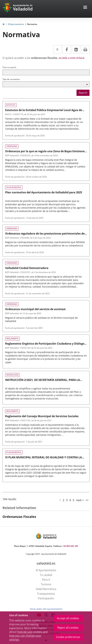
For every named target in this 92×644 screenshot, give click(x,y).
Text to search (9, 67)
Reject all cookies (68, 628)
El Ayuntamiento (16, 24)
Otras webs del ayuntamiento (46, 609)
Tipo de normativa (11, 79)
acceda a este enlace (71, 58)
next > (80, 500)
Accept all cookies (68, 618)
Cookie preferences (68, 637)
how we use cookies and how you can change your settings (28, 636)
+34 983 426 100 (70, 546)
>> (87, 500)
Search (83, 93)
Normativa (32, 24)
